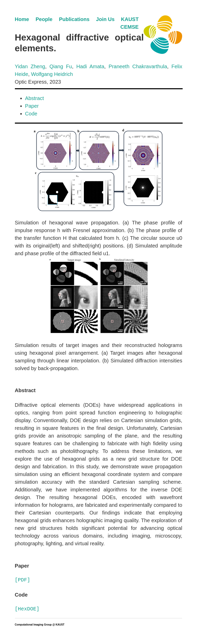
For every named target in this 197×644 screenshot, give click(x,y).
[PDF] (23, 580)
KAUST (130, 19)
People (44, 19)
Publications (74, 19)
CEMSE (129, 27)
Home (22, 19)
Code (31, 114)
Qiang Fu (61, 66)
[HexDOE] (27, 609)
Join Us (105, 19)
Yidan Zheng (30, 66)
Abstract (35, 98)
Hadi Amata (90, 66)
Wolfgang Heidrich (52, 74)
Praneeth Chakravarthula (138, 66)
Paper (32, 106)
